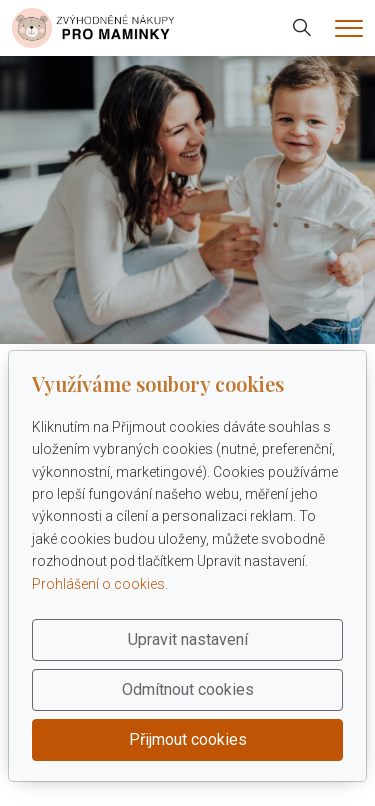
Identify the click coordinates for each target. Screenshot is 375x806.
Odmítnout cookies (188, 689)
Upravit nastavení (188, 639)
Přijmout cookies (188, 739)
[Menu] (349, 28)
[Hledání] (302, 28)
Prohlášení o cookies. (100, 584)
